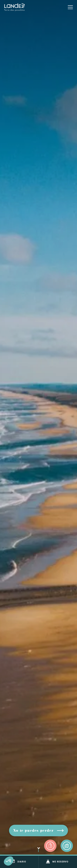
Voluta (38, 851)
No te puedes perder (33, 831)
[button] (9, 861)
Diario (19, 861)
